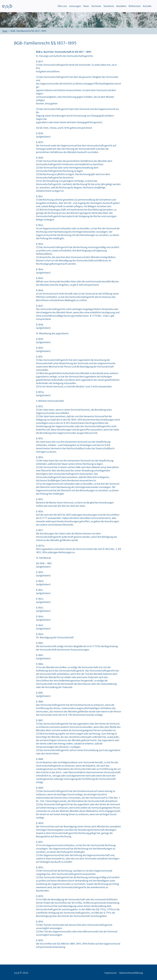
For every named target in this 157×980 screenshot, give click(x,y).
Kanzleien (121, 6)
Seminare (96, 6)
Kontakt (147, 6)
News (86, 6)
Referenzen (135, 6)
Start (5, 31)
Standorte (109, 6)
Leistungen (75, 6)
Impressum (111, 973)
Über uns (62, 6)
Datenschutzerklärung (131, 973)
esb (7, 6)
